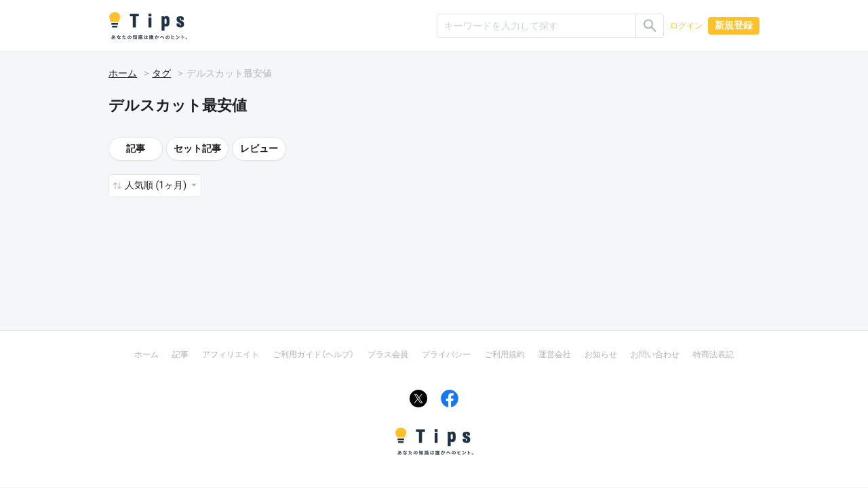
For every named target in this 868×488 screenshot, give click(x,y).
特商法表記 (713, 354)
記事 (136, 148)
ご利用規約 (505, 354)
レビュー (259, 148)
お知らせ (601, 354)
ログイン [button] (686, 26)
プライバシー (446, 354)
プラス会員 (388, 354)
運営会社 (555, 354)
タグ (161, 73)
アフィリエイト (231, 354)
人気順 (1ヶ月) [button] (157, 185)
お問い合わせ (655, 354)
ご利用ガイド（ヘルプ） (313, 354)
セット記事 (197, 148)
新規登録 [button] (734, 25)
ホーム (123, 73)
